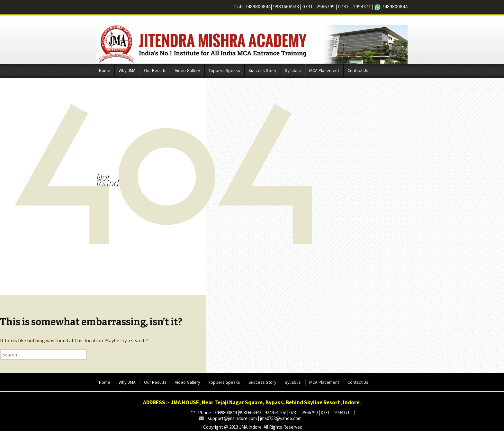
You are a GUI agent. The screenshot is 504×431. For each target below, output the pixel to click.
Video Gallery (188, 70)
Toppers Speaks (224, 70)
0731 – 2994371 (355, 6)
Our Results (155, 70)
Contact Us (358, 70)
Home (105, 70)
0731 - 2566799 (319, 6)
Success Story (262, 70)
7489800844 (258, 6)
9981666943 (286, 6)
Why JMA (127, 70)
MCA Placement (324, 70)
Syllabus (293, 70)
